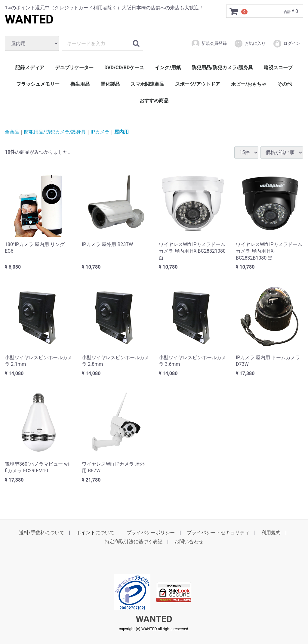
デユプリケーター (74, 68)
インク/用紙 (168, 68)
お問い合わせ (189, 542)
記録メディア (30, 68)
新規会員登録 (209, 44)
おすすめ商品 (154, 101)
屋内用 (122, 132)
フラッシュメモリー (38, 84)
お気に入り (250, 44)
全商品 (12, 132)
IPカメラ (100, 132)
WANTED (29, 19)
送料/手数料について (42, 533)
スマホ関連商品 (147, 84)
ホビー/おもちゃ (249, 84)
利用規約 (271, 533)
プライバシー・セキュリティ (218, 533)
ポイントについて (95, 533)
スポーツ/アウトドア (198, 84)
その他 (285, 84)
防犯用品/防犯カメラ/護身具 (222, 68)
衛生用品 (80, 84)
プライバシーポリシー (151, 533)
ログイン (286, 44)
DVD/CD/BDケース (124, 68)
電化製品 (110, 84)
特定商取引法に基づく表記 (134, 542)
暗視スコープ (278, 68)
